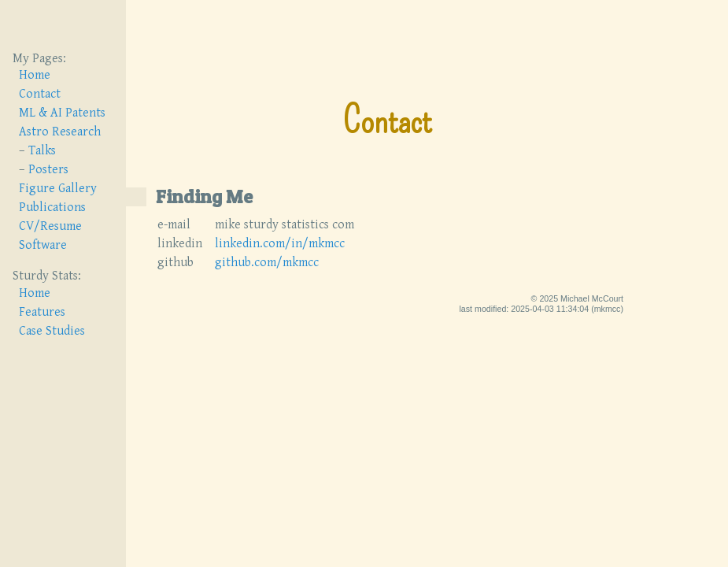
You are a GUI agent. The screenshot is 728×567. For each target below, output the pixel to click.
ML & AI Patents (62, 113)
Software (43, 245)
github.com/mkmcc (267, 251)
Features (42, 312)
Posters (48, 170)
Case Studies (52, 331)
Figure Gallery (58, 189)
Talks (42, 151)
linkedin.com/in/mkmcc (280, 232)
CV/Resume (50, 226)
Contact (40, 94)
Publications (52, 208)
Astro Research (60, 132)
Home (35, 75)
